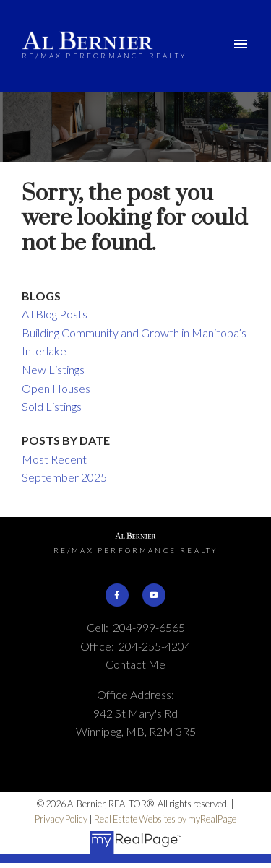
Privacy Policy (61, 819)
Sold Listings (52, 406)
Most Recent (54, 459)
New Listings (53, 369)
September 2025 (64, 477)
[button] (117, 595)
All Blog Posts (55, 314)
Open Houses (56, 388)
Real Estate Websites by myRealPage (165, 819)
